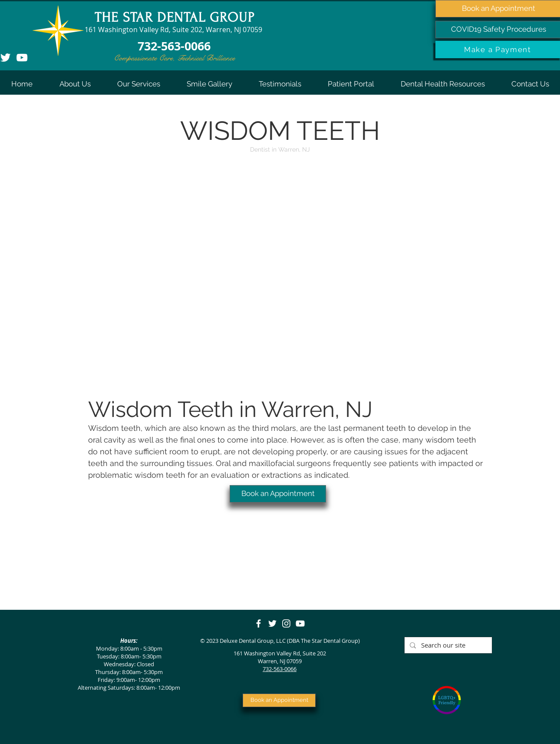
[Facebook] (259, 623)
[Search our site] (447, 645)
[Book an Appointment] (278, 494)
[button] (75, 84)
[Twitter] (272, 623)
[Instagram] (286, 623)
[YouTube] (22, 58)
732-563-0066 (280, 669)
